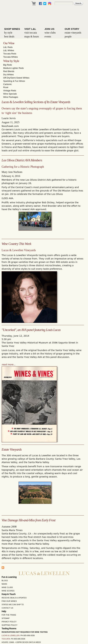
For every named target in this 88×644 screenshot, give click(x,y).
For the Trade (9, 615)
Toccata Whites (10, 57)
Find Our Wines (9, 601)
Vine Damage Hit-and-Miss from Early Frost (29, 520)
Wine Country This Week (16, 244)
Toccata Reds (10, 54)
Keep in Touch (9, 594)
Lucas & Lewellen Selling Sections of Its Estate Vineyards (36, 102)
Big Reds (8, 65)
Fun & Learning (9, 577)
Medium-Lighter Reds (13, 68)
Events (48, 36)
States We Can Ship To (13, 605)
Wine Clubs (50, 33)
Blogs (5, 581)
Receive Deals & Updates (14, 598)
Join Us (49, 29)
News (4, 584)
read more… (9, 364)
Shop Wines (12, 29)
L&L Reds (8, 47)
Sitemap (6, 618)
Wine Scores (8, 591)
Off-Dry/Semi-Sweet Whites (16, 78)
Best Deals (9, 36)
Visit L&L (30, 29)
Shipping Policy (10, 625)
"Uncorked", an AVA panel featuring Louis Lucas (31, 330)
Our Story (72, 29)
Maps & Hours (32, 36)
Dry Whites (8, 75)
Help (4, 611)
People (68, 36)
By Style (8, 33)
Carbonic (7, 84)
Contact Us (7, 608)
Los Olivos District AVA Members (22, 160)
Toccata (6, 639)
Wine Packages (11, 97)
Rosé (6, 87)
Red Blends (9, 71)
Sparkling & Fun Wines (14, 81)
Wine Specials (10, 94)
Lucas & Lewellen (11, 635)
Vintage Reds (10, 91)
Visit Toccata (31, 33)
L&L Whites (9, 50)
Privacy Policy (9, 622)
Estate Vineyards (73, 33)
